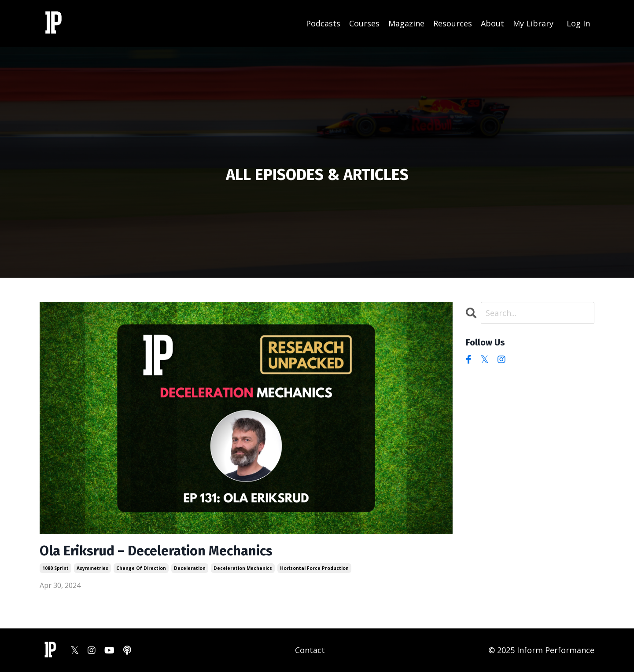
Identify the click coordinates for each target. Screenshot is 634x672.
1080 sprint (55, 568)
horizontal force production (314, 568)
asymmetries (92, 568)
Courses (364, 23)
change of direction (141, 568)
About (492, 23)
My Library (533, 23)
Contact (310, 650)
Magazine (406, 23)
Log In (578, 23)
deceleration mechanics (243, 568)
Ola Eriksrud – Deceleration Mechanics (156, 551)
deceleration (190, 568)
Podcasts (323, 23)
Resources (453, 23)
